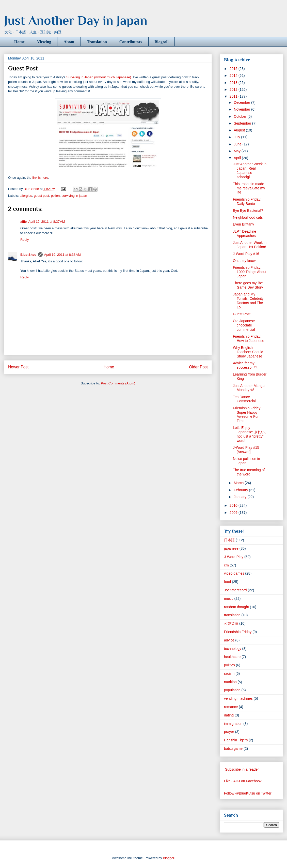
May (237, 151)
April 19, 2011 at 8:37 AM (46, 222)
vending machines (238, 698)
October (241, 116)
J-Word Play (234, 557)
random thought (236, 607)
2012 (234, 89)
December (242, 102)
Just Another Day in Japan (76, 20)
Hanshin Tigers (236, 740)
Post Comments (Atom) (118, 383)
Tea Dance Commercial (244, 399)
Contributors (131, 42)
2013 (234, 83)
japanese (231, 548)
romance (231, 707)
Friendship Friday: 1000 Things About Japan (250, 272)
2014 (234, 76)
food (227, 582)
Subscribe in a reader (242, 769)
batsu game (233, 749)
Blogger (168, 858)
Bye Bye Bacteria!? (248, 211)
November (242, 109)
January (241, 497)
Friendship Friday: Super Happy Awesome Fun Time (247, 414)
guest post (41, 196)
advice (229, 640)
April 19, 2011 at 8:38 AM (62, 255)
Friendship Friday (238, 632)
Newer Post (18, 367)
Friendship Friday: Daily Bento (247, 201)
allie (23, 222)
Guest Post (242, 314)
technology (233, 649)
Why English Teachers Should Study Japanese (248, 352)
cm (226, 565)
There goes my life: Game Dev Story (248, 285)
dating (229, 715)
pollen (55, 196)
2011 (234, 96)
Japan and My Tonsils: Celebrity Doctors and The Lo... (248, 301)
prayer (229, 732)
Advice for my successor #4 (245, 365)
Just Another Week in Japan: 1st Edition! (250, 245)
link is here (40, 178)
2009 (234, 513)
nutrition (230, 682)
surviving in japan (74, 196)
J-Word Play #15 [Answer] (246, 450)
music (229, 598)
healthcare (232, 657)
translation (232, 615)
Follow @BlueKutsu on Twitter (248, 793)
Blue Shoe (28, 255)
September (243, 123)
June (238, 144)
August (240, 130)
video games (234, 573)
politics (229, 665)
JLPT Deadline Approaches (245, 234)
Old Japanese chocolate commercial (244, 325)
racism (229, 674)
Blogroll (162, 42)
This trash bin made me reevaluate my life (249, 188)
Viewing (44, 42)
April (238, 158)
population (232, 690)
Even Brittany (243, 224)
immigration (233, 724)
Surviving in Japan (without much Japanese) (99, 77)
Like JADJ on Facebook (243, 781)
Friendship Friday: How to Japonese (249, 339)
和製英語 (231, 623)
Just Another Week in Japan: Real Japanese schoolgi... (250, 170)
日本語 (229, 540)
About (69, 42)
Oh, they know (244, 261)
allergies (26, 196)
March (239, 483)
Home (19, 42)
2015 (234, 69)
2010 (234, 505)
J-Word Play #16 (246, 254)
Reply (25, 240)
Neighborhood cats (248, 217)
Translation (97, 42)
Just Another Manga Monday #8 (249, 388)
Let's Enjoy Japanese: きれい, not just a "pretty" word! (249, 434)
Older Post (198, 367)
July (237, 137)
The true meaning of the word (249, 472)
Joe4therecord (235, 590)
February (241, 490)
